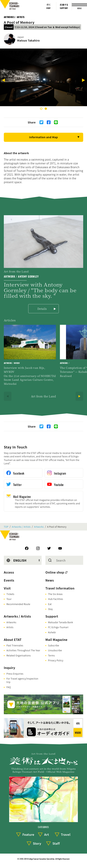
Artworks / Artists (14, 17)
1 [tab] (41, 109)
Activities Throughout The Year (23, 650)
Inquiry (10, 668)
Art (47, 834)
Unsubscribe (55, 650)
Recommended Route (18, 604)
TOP (6, 527)
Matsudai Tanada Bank (61, 622)
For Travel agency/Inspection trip (22, 680)
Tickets (10, 594)
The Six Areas (55, 594)
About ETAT (13, 640)
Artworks (39, 527)
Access (9, 572)
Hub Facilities (56, 599)
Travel (66, 834)
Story (37, 843)
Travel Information (60, 588)
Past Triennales (15, 645)
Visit (7, 588)
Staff (56, 843)
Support (52, 616)
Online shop (55, 572)
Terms (51, 655)
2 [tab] (46, 109)
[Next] (83, 81)
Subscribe (54, 645)
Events (9, 580)
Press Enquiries (15, 674)
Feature (28, 834)
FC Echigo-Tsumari (58, 627)
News (50, 580)
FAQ (9, 687)
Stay (50, 609)
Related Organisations (19, 655)
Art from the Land (43, 396)
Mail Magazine (56, 640)
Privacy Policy (56, 660)
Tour (9, 599)
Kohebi (52, 632)
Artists (10, 627)
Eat (50, 604)
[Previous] (4, 81)
